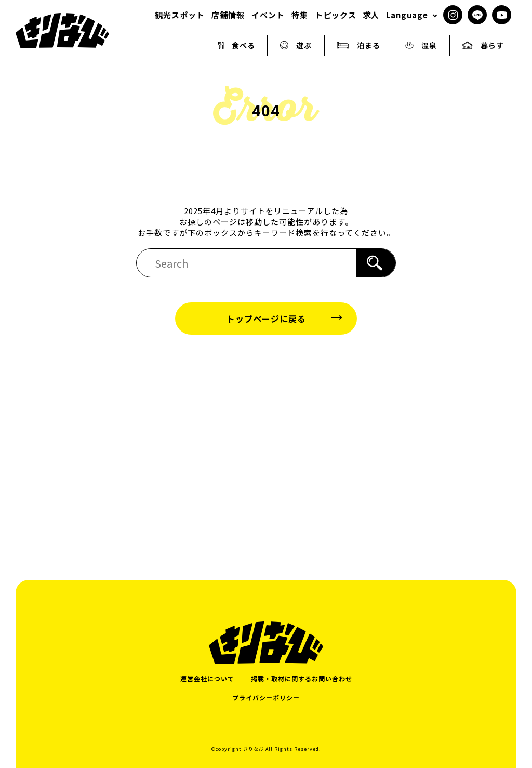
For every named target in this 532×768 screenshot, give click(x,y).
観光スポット (180, 15)
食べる (237, 45)
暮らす (483, 45)
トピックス (336, 15)
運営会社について (207, 678)
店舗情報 (228, 15)
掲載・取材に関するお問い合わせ (302, 678)
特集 (300, 15)
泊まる (358, 45)
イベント (268, 15)
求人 (371, 15)
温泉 (421, 45)
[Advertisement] (266, 445)
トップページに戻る (266, 319)
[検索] (376, 263)
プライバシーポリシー (266, 698)
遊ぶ (296, 45)
